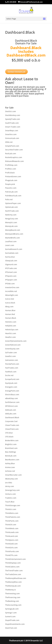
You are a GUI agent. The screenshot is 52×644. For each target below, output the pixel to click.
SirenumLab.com (12, 138)
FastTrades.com (12, 368)
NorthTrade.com (12, 211)
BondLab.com (11, 456)
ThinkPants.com (12, 521)
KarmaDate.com (12, 253)
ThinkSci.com (11, 509)
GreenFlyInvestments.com (16, 341)
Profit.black (10, 173)
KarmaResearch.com (14, 249)
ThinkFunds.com (12, 551)
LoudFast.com (11, 241)
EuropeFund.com (12, 379)
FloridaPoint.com (12, 364)
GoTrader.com (11, 352)
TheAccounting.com (13, 605)
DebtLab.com (11, 410)
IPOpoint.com (11, 276)
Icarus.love (10, 299)
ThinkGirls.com (11, 548)
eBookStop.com (11, 398)
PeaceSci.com (11, 188)
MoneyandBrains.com (14, 234)
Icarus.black (10, 303)
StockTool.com (11, 628)
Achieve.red (10, 471)
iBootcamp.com (11, 479)
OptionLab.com (11, 207)
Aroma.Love (10, 467)
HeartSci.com (11, 333)
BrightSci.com (11, 444)
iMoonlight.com (12, 295)
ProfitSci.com (11, 169)
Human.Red (10, 314)
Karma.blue (10, 257)
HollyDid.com (11, 326)
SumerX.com (10, 616)
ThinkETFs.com (11, 555)
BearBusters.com (12, 460)
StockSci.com (11, 111)
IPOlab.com (10, 284)
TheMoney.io (10, 590)
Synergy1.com (11, 613)
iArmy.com (10, 486)
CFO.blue (9, 433)
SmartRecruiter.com (13, 475)
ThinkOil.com (11, 525)
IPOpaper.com (11, 280)
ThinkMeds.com (12, 528)
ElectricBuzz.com (12, 394)
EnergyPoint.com (12, 391)
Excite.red (9, 375)
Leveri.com (10, 245)
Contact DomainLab (16, 72)
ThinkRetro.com (12, 513)
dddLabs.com (11, 414)
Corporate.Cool (11, 421)
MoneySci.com (11, 222)
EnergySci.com (11, 387)
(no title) (9, 483)
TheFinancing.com (13, 597)
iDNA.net (9, 142)
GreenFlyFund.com (13, 345)
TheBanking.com (12, 601)
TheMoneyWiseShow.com (16, 578)
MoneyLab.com (11, 226)
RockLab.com (11, 153)
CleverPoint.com (12, 429)
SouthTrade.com (12, 123)
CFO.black (9, 437)
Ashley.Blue (10, 463)
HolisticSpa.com (12, 330)
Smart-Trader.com (13, 127)
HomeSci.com (11, 322)
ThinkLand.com (11, 536)
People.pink (10, 184)
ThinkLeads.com (12, 532)
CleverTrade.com (12, 425)
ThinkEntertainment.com (15, 559)
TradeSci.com (11, 498)
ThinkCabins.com (12, 567)
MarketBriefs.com (12, 238)
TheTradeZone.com (13, 574)
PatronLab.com (11, 192)
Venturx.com (10, 494)
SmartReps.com (12, 131)
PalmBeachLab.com (13, 196)
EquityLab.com (11, 383)
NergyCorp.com (12, 219)
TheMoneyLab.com (13, 586)
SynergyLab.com (12, 609)
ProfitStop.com (11, 165)
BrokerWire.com (12, 440)
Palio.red (9, 199)
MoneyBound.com (13, 230)
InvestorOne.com (12, 287)
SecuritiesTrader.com (14, 150)
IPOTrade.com (11, 268)
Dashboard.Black (12, 417)
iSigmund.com (11, 264)
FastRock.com (11, 372)
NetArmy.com (11, 215)
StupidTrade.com (12, 620)
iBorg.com (9, 307)
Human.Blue (10, 310)
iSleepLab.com (11, 261)
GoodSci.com (10, 356)
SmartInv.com (11, 134)
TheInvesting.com (12, 594)
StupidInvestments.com (15, 624)
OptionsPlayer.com (13, 203)
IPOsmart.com (11, 272)
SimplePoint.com (12, 146)
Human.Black (11, 318)
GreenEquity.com (12, 349)
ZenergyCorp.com (12, 490)
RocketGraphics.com (14, 157)
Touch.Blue (10, 502)
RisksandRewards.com (14, 161)
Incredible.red (11, 291)
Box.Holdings (11, 452)
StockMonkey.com (13, 115)
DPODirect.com (11, 406)
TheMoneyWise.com (13, 582)
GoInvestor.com (12, 360)
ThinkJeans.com (12, 540)
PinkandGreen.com (13, 176)
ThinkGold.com (11, 544)
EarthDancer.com (12, 402)
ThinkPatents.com (13, 517)
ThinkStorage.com (13, 505)
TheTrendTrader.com (14, 571)
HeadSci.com (10, 337)
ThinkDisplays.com (13, 563)
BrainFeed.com (11, 448)
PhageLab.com (11, 180)
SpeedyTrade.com (13, 119)
